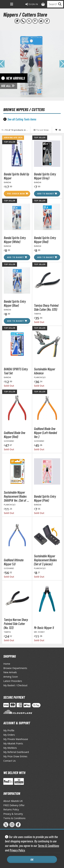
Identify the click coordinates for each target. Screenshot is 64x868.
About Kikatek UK (13, 801)
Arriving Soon (11, 677)
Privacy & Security (13, 814)
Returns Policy (11, 809)
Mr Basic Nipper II (44, 628)
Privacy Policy (17, 850)
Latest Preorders (13, 681)
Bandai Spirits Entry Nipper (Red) (45, 240)
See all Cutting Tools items (22, 119)
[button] (62, 64)
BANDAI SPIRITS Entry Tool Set (16, 371)
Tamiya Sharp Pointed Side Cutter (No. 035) (46, 307)
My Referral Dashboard (16, 752)
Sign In (32, 4)
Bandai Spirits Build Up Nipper (16, 176)
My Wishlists (10, 748)
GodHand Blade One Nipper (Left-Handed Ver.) (45, 433)
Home (7, 664)
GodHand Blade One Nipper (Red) (14, 435)
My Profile (9, 730)
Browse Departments (15, 668)
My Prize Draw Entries (15, 756)
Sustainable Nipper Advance (45, 371)
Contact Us (9, 761)
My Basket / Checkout (15, 685)
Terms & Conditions (48, 846)
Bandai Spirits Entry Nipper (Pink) (45, 498)
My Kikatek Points (13, 743)
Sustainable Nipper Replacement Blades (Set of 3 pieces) (45, 560)
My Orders (9, 735)
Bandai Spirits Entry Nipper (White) (15, 240)
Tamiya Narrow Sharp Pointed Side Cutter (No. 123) (16, 624)
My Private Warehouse (16, 739)
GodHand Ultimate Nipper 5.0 (14, 562)
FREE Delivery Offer (14, 805)
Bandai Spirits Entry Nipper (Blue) (15, 303)
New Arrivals (10, 672)
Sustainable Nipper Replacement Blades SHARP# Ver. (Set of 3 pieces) (16, 496)
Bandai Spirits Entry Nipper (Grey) (45, 176)
